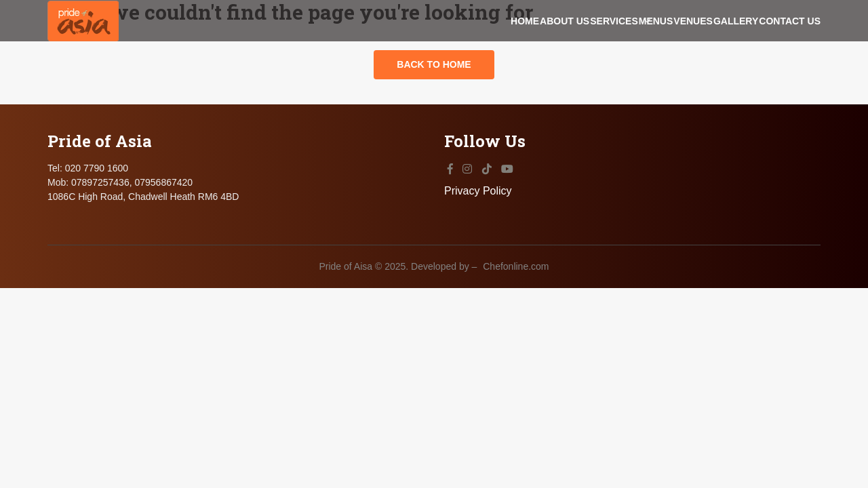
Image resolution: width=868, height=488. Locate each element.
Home (358, 45)
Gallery (708, 45)
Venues (637, 45)
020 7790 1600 (97, 283)
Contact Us (790, 45)
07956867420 (163, 298)
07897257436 (100, 298)
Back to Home (434, 119)
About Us (426, 45)
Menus (573, 45)
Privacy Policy (787, 306)
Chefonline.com (516, 368)
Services (503, 45)
